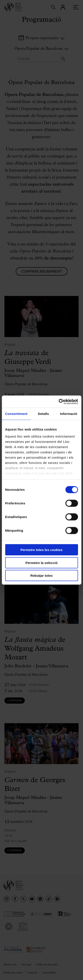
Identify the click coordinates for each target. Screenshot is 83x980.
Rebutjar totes (41, 576)
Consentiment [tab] (16, 414)
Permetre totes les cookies (41, 550)
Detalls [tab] (43, 414)
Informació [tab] (69, 414)
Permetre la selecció (41, 563)
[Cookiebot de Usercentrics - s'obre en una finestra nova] (59, 401)
